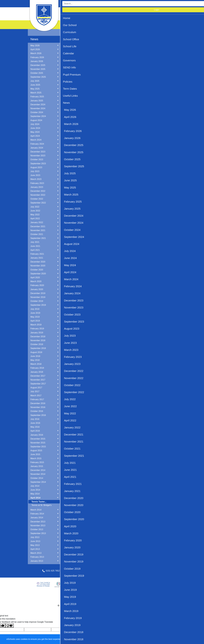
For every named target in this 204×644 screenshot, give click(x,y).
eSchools (83, 606)
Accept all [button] (187, 639)
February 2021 (37, 254)
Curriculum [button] (92, 11)
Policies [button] (88, 16)
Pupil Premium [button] (74, 16)
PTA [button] (135, 16)
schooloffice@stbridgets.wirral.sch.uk (84, 571)
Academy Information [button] (150, 16)
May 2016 (35, 427)
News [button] (127, 16)
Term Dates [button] (100, 16)
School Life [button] (122, 11)
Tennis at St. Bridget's (42, 505)
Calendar (135, 11)
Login (170, 4)
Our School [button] (78, 11)
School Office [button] (107, 11)
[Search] (143, 4)
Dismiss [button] (151, 639)
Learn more (83, 639)
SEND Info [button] (160, 11)
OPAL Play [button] (168, 16)
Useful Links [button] (115, 16)
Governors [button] (147, 11)
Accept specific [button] (166, 639)
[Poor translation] (9, 626)
